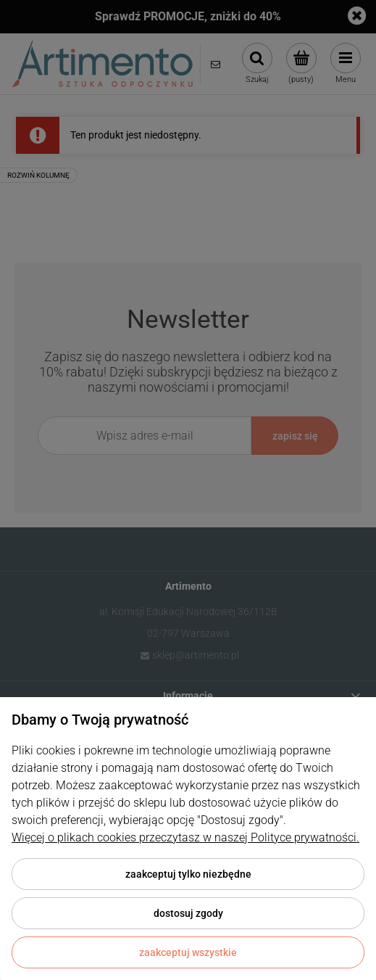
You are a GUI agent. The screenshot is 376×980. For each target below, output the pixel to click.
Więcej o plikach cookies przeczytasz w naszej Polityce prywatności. (185, 837)
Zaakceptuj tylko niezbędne (188, 874)
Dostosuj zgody (188, 913)
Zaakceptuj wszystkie (188, 952)
